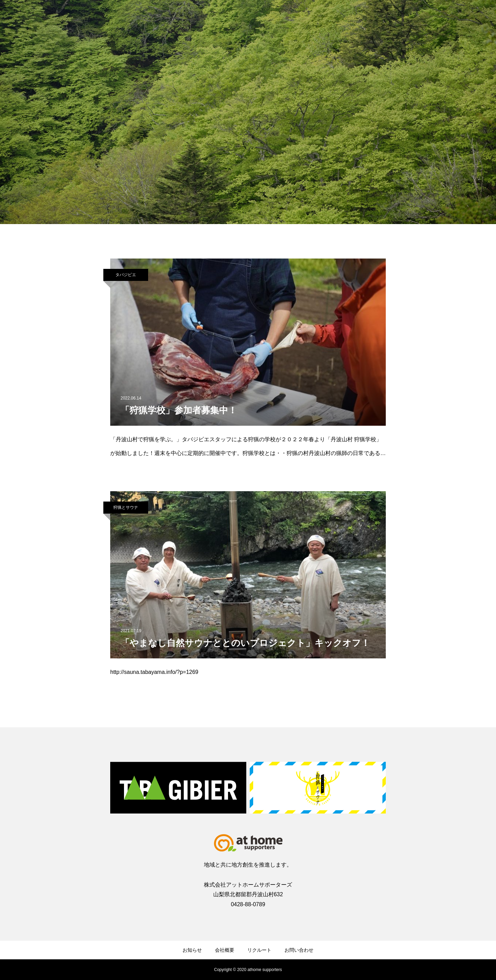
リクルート (259, 950)
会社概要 (225, 950)
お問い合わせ (299, 950)
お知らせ (192, 950)
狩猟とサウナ (126, 507)
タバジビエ (126, 275)
